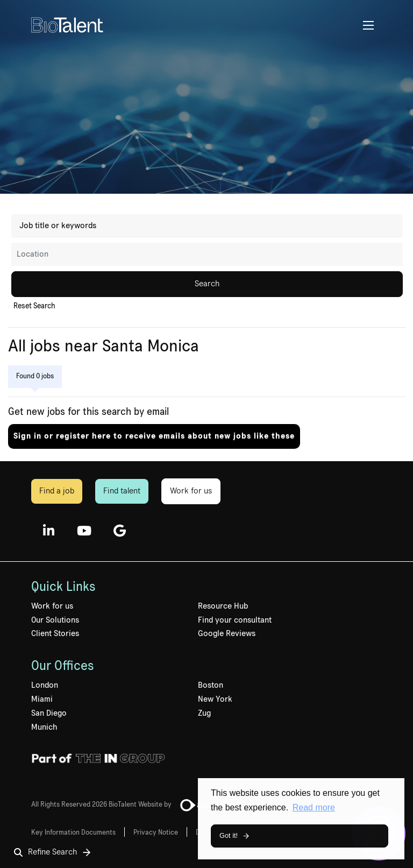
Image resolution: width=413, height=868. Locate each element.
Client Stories (55, 633)
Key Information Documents (73, 832)
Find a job (57, 491)
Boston (211, 685)
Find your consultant (235, 620)
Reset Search (34, 306)
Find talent (122, 491)
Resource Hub (223, 606)
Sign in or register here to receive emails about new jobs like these (154, 436)
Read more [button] (314, 807)
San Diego (49, 713)
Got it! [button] (229, 835)
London (45, 685)
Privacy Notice (156, 832)
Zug (204, 713)
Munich (44, 727)
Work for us (191, 491)
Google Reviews (227, 633)
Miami (42, 699)
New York (215, 699)
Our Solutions (55, 620)
